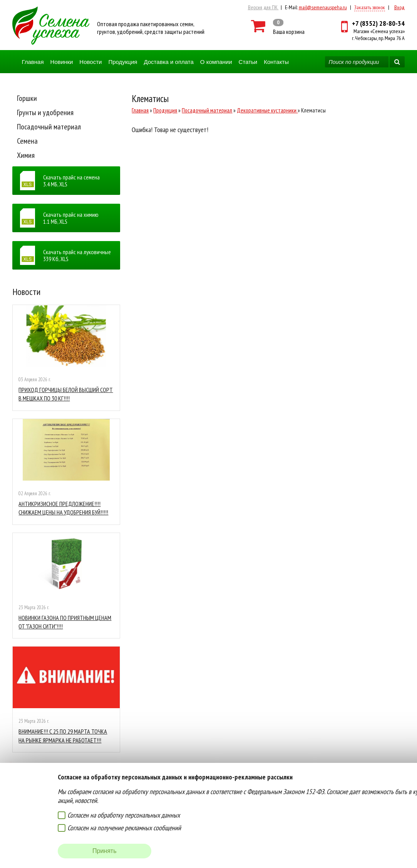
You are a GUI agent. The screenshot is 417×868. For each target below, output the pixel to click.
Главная (33, 62)
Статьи (248, 62)
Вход (399, 7)
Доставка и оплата (168, 62)
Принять (105, 851)
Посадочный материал (49, 127)
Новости (90, 62)
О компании (216, 62)
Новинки (62, 62)
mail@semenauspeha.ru (323, 7)
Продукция (123, 62)
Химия (26, 155)
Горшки (27, 98)
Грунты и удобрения (45, 112)
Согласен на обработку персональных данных (124, 815)
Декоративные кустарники (267, 110)
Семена (27, 141)
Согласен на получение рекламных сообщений (124, 828)
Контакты (276, 62)
